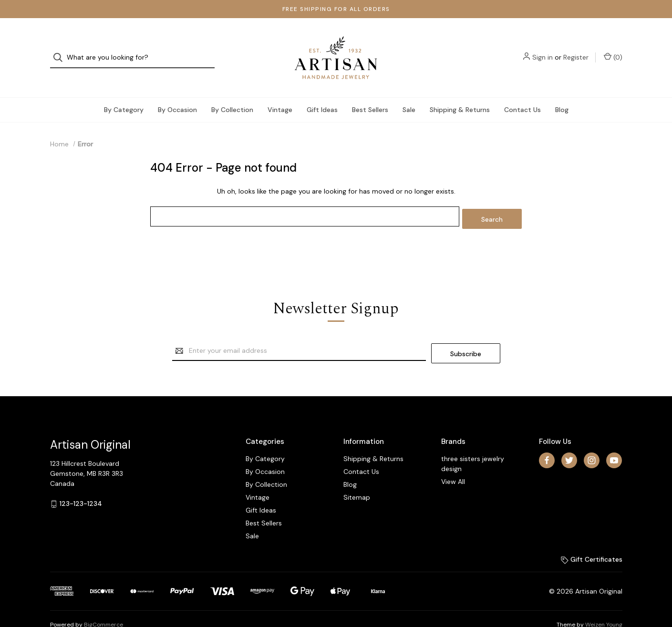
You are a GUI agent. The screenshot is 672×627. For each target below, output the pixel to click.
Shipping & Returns (460, 93)
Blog (562, 93)
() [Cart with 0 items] (613, 49)
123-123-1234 (81, 482)
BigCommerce (103, 603)
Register (576, 49)
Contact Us (522, 93)
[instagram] (592, 438)
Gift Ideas (322, 93)
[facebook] (547, 438)
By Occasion (177, 93)
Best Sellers (370, 93)
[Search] (61, 49)
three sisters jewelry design (473, 442)
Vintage (280, 93)
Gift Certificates (592, 537)
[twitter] (569, 438)
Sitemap (357, 475)
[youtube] (614, 438)
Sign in (543, 49)
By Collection (232, 93)
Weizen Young (604, 603)
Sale (409, 93)
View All (453, 460)
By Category (124, 93)
